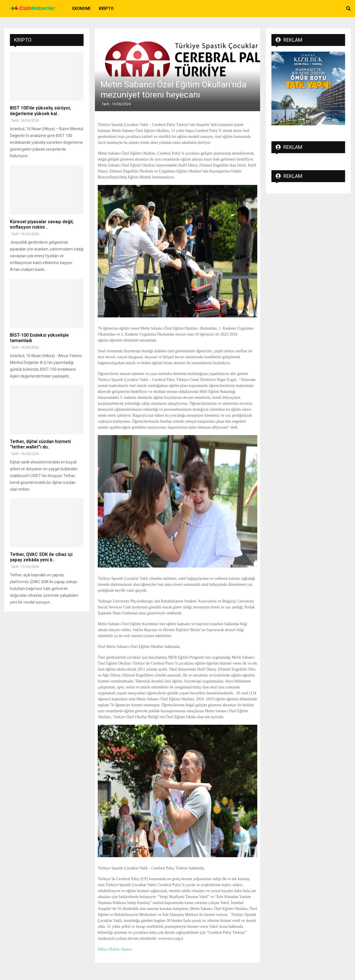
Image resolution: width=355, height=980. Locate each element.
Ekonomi (81, 9)
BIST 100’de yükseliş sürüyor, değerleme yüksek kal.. (41, 111)
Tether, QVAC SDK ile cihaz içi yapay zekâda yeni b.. (41, 557)
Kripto (106, 9)
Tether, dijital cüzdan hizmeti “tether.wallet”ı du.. (40, 444)
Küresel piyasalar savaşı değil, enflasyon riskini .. (42, 224)
